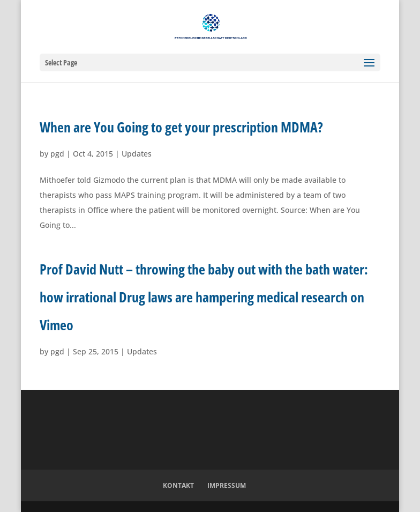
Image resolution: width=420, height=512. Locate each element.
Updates (137, 154)
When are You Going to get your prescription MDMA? (181, 127)
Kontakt (178, 485)
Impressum (227, 485)
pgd (57, 154)
